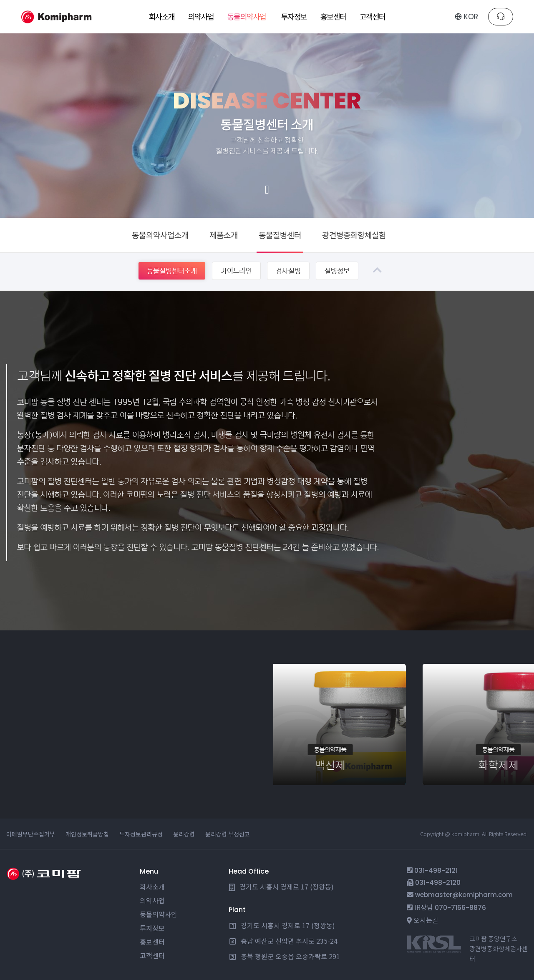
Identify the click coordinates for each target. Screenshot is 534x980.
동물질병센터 (280, 235)
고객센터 (152, 955)
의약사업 (152, 900)
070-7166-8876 (460, 908)
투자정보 (152, 928)
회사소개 (152, 887)
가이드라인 (236, 271)
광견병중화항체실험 (354, 235)
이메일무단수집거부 (31, 834)
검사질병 (288, 271)
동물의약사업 (159, 914)
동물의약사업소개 (160, 235)
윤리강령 (184, 834)
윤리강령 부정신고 (228, 834)
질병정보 (337, 271)
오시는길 (426, 920)
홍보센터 (152, 942)
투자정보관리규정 (141, 834)
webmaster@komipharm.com (464, 895)
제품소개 (224, 235)
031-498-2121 (436, 870)
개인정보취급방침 (87, 834)
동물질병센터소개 (172, 271)
